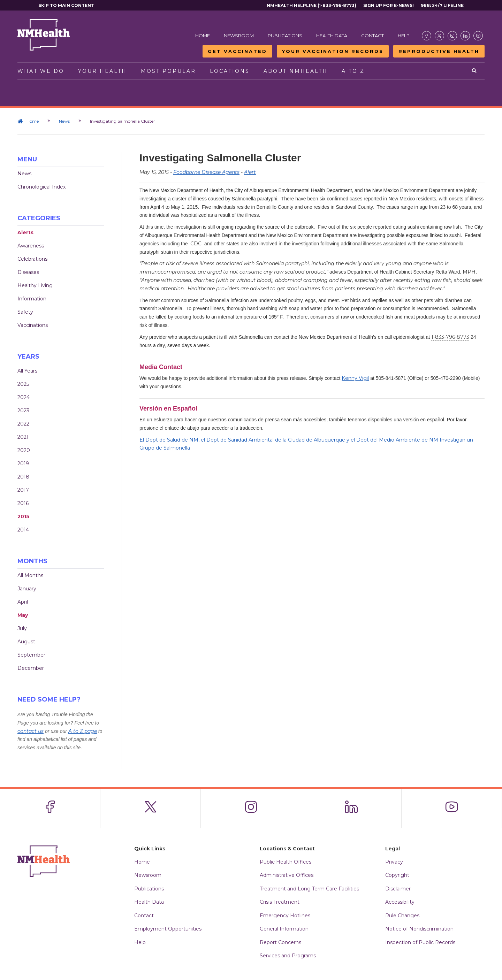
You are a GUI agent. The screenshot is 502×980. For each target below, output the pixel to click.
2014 (23, 530)
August (26, 642)
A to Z (353, 71)
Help (404, 36)
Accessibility (400, 902)
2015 (23, 516)
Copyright (397, 875)
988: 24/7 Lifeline (442, 5)
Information (32, 299)
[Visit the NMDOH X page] (439, 36)
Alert (250, 172)
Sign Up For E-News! (389, 5)
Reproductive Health (439, 51)
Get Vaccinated (237, 51)
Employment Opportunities (168, 929)
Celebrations (32, 259)
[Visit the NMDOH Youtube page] (478, 36)
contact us (31, 731)
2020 (24, 450)
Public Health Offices (286, 862)
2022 (23, 424)
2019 (23, 464)
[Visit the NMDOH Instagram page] (452, 36)
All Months (30, 575)
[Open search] (475, 71)
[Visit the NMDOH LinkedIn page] (465, 36)
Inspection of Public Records (420, 942)
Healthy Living (35, 285)
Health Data (332, 36)
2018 (23, 477)
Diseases (28, 272)
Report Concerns (280, 942)
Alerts (25, 232)
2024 (24, 397)
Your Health (102, 71)
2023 (23, 411)
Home (203, 36)
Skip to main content (66, 5)
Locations (230, 71)
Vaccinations (33, 325)
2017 (23, 490)
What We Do (41, 71)
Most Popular (168, 71)
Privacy (394, 862)
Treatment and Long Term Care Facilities (309, 889)
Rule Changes (402, 916)
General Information (284, 929)
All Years (27, 371)
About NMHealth (296, 71)
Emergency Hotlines (285, 916)
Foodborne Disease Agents (206, 172)
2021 (23, 437)
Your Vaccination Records (333, 51)
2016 (23, 503)
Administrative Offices (287, 875)
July (22, 628)
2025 (23, 384)
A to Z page (83, 731)
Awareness (31, 246)
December (31, 668)
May (23, 615)
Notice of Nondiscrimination (419, 929)
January (27, 589)
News (64, 121)
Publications (285, 36)
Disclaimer (398, 889)
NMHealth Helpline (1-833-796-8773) (311, 5)
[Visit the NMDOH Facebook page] (427, 36)
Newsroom (239, 36)
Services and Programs (288, 956)
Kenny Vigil (355, 378)
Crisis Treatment (280, 902)
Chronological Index (41, 187)
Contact (372, 36)
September (31, 655)
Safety (25, 312)
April (23, 602)
